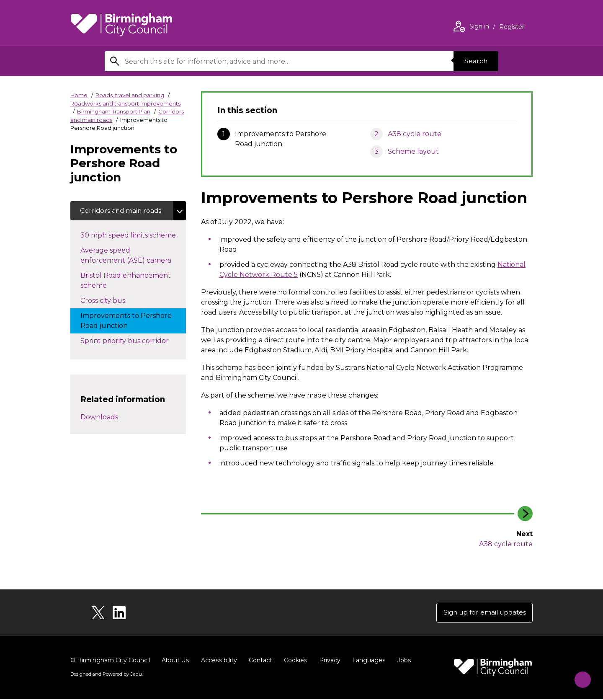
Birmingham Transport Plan (114, 111)
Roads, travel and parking (130, 95)
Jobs (402, 661)
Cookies (294, 661)
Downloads (99, 418)
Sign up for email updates (482, 613)
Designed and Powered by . (106, 675)
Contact (259, 661)
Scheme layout (413, 151)
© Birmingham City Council (110, 661)
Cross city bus (111, 301)
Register (512, 28)
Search (475, 61)
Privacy (328, 661)
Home (79, 95)
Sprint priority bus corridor (133, 341)
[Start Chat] (579, 676)
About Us (175, 661)
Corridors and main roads (122, 211)
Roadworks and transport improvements (125, 103)
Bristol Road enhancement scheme (126, 281)
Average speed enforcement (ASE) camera (133, 256)
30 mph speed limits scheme (133, 235)
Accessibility (218, 661)
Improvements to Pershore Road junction (126, 322)
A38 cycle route (415, 134)
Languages (367, 661)
